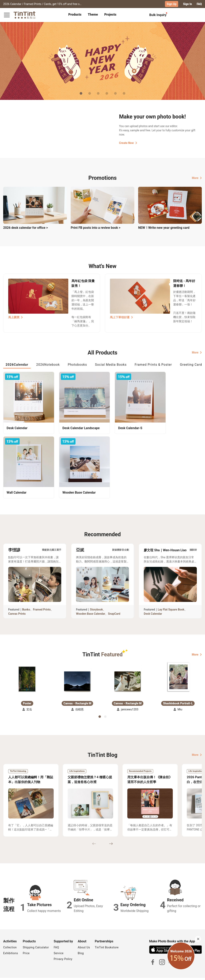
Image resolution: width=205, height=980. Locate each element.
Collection (10, 938)
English (195, 974)
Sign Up (172, 4)
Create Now (128, 143)
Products (75, 15)
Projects (110, 15)
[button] (27, 669)
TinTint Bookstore (107, 938)
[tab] (75, 15)
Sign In (187, 4)
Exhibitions (11, 943)
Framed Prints (42, 599)
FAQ (199, 4)
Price (26, 943)
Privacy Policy (63, 949)
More (197, 178)
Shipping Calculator (36, 938)
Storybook (96, 599)
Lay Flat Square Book (171, 599)
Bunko (26, 599)
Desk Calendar (153, 604)
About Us (84, 938)
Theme (93, 15)
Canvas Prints (17, 604)
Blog (81, 943)
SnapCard (114, 604)
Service (59, 943)
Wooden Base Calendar (91, 604)
